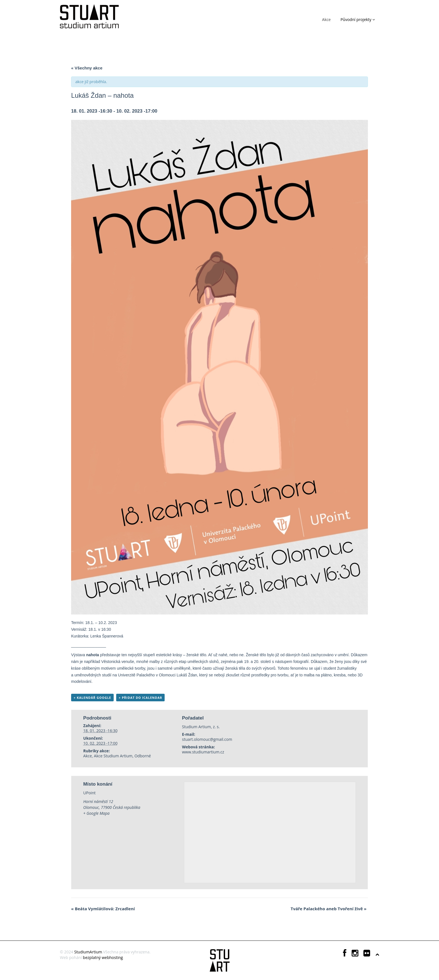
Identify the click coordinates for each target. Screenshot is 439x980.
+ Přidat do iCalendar (140, 698)
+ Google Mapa (96, 813)
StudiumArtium (88, 952)
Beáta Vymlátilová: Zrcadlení (103, 909)
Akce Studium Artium (113, 756)
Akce (326, 19)
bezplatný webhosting (103, 957)
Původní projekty (358, 19)
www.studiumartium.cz (203, 752)
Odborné (143, 756)
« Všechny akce (87, 68)
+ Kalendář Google (92, 698)
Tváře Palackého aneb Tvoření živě (329, 909)
